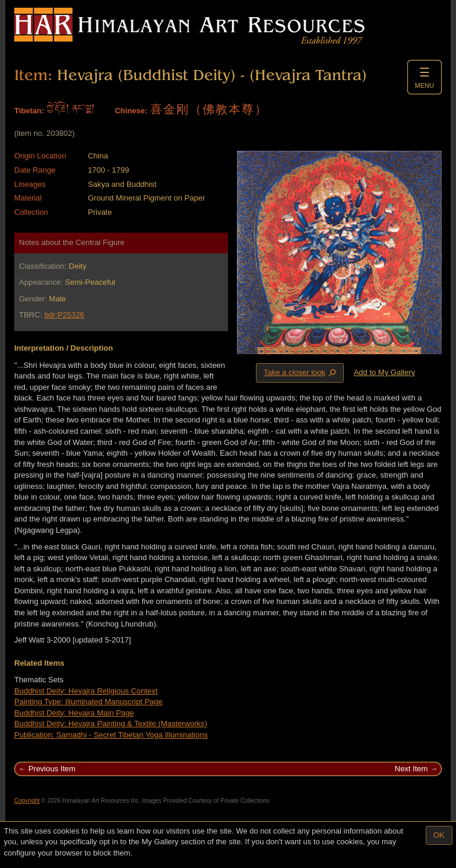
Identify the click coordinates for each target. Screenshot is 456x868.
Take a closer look (301, 373)
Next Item (411, 769)
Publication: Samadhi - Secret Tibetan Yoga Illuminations (111, 735)
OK (439, 835)
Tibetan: (29, 111)
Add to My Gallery (384, 372)
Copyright (27, 801)
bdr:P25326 (64, 315)
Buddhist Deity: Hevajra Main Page (74, 713)
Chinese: (131, 111)
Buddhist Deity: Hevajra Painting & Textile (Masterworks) (111, 724)
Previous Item (52, 769)
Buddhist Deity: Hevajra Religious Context (86, 691)
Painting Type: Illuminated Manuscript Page (88, 702)
